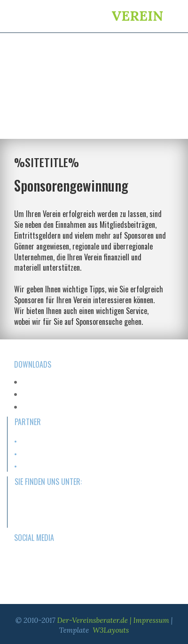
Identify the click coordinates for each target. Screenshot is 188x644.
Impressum (151, 620)
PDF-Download (39, 382)
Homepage (34, 441)
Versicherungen (40, 466)
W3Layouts (111, 630)
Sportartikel (34, 454)
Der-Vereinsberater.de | (95, 620)
